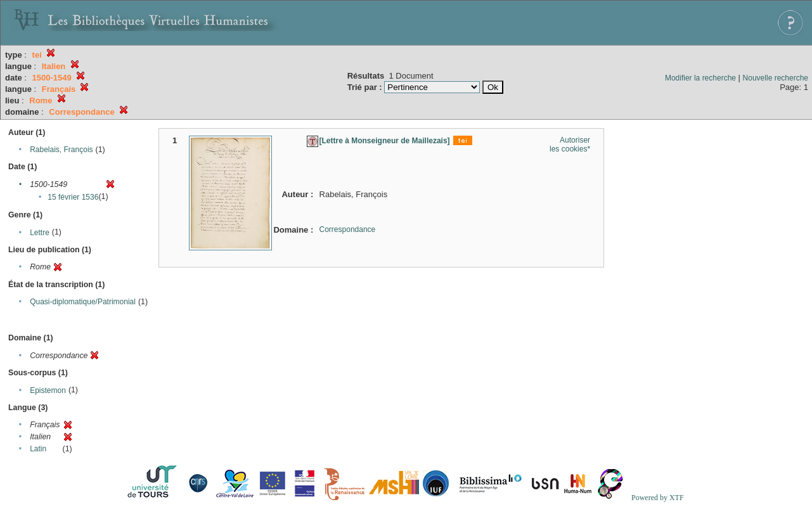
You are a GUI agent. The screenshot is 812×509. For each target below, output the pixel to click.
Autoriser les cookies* (570, 145)
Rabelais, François (61, 150)
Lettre (40, 233)
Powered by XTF (658, 498)
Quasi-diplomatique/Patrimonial (83, 302)
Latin (38, 449)
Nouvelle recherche (776, 78)
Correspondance (348, 229)
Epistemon (48, 390)
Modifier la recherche (700, 78)
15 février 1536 (73, 197)
